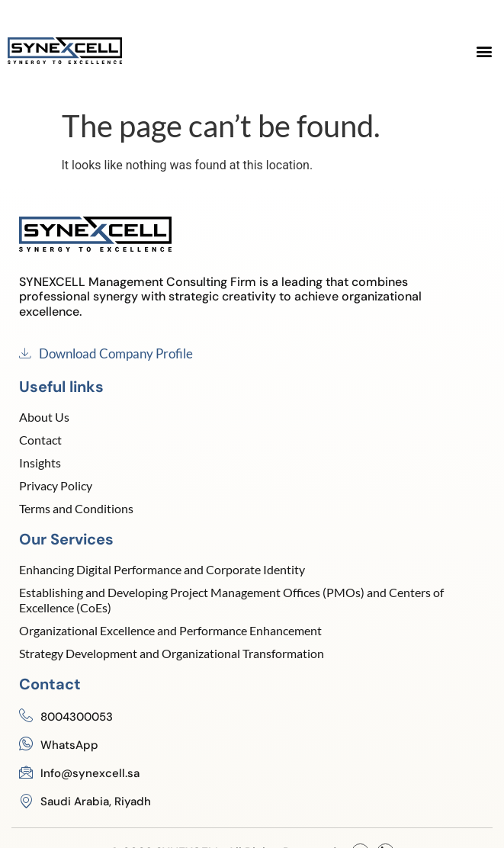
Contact (40, 440)
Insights (40, 463)
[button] (484, 51)
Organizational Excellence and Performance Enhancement (170, 630)
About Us (44, 417)
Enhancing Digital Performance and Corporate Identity (162, 569)
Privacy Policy (56, 485)
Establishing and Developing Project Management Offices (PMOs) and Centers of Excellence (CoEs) (231, 600)
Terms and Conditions (76, 508)
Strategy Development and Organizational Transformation (172, 653)
